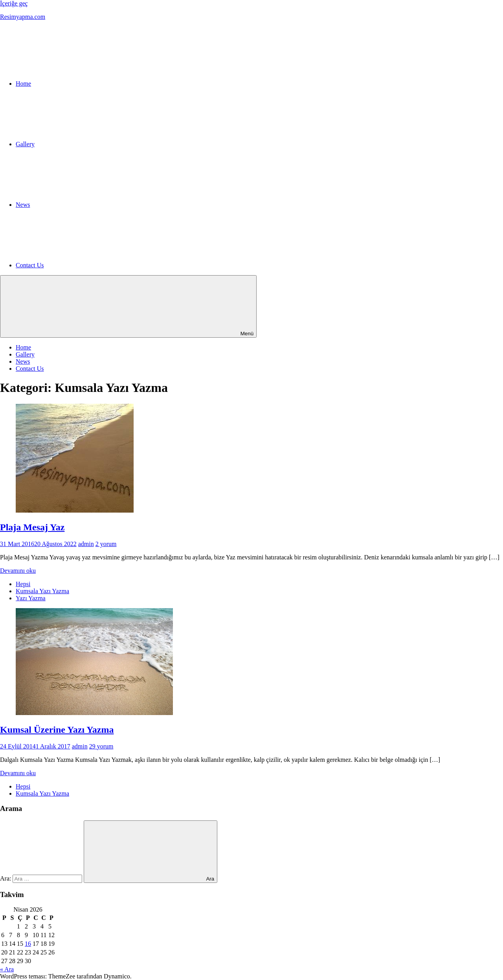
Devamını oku (18, 571)
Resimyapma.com (23, 17)
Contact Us (30, 369)
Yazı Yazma (31, 598)
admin (86, 544)
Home (23, 347)
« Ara (7, 969)
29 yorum (101, 746)
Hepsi (23, 584)
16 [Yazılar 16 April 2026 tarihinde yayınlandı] (28, 944)
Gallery (25, 354)
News (23, 361)
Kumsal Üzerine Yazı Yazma (57, 730)
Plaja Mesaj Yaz (32, 527)
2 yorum (106, 544)
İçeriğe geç (14, 3)
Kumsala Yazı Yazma (42, 591)
